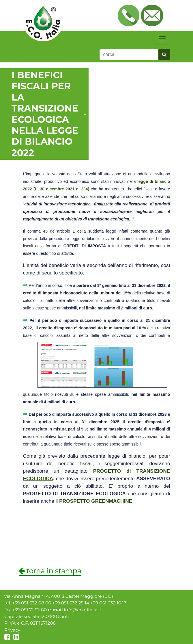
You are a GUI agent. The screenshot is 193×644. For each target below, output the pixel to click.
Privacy (12, 630)
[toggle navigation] (162, 39)
